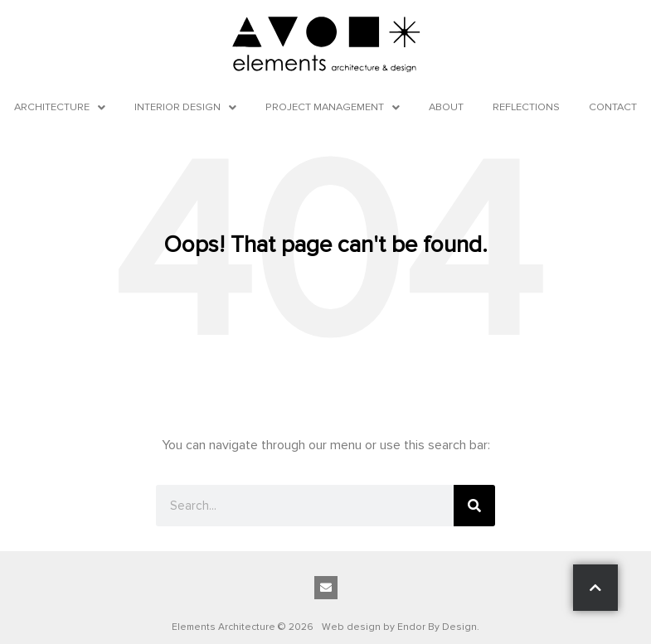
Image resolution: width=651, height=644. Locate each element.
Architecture (60, 107)
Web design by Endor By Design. (401, 627)
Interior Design (185, 107)
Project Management (333, 107)
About (446, 107)
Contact (613, 107)
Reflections (526, 107)
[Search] (474, 506)
